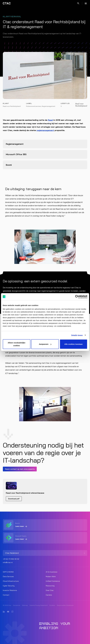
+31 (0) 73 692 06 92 (11, 559)
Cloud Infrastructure (11, 581)
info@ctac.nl (8, 562)
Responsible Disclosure (65, 605)
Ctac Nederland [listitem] (12, 553)
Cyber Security (9, 586)
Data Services (8, 576)
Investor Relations (10, 590)
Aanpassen (45, 344)
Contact (6, 595)
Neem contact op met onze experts (20, 469)
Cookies (52, 605)
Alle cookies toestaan (73, 344)
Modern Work (51, 576)
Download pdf (14, 499)
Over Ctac (50, 590)
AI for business (52, 572)
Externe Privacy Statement (39, 605)
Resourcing (50, 586)
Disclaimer (17, 605)
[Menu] (86, 3)
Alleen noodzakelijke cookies (17, 344)
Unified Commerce (53, 581)
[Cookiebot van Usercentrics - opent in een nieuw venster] (77, 297)
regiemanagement (45, 130)
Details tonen (77, 335)
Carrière (49, 595)
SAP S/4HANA (8, 572)
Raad (50, 120)
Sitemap (25, 605)
